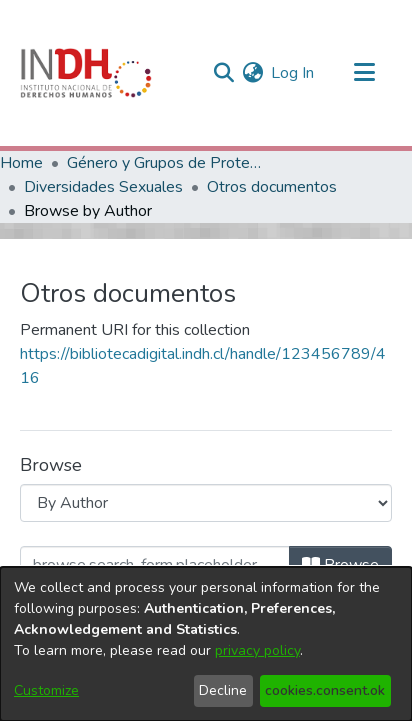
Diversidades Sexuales (103, 187)
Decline (223, 690)
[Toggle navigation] (364, 73)
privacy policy (257, 650)
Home (21, 163)
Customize (46, 690)
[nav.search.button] (223, 73)
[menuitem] (252, 73)
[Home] (86, 73)
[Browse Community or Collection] (206, 503)
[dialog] (206, 644)
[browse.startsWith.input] (155, 565)
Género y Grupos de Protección (167, 163)
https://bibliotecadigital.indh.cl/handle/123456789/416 (203, 366)
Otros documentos (272, 187)
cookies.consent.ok (325, 690)
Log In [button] (293, 73)
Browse (340, 565)
